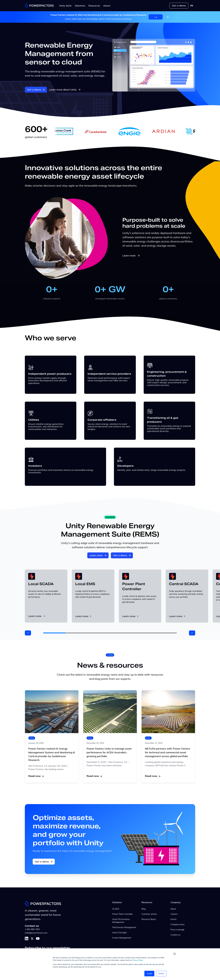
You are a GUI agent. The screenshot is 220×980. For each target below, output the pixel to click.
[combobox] (192, 6)
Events (173, 919)
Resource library (149, 919)
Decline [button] (161, 974)
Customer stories (149, 914)
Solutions (117, 903)
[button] (28, 633)
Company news (177, 925)
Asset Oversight (119, 933)
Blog (143, 909)
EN (192, 6)
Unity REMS (110, 517)
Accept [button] (149, 974)
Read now (36, 776)
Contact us (175, 935)
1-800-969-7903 (32, 930)
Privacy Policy (138, 960)
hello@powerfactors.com (36, 933)
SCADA (116, 909)
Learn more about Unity (65, 90)
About (173, 909)
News (32, 738)
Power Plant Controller (122, 914)
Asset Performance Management (121, 921)
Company (176, 903)
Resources (147, 903)
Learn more (131, 256)
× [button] (174, 954)
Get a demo (179, 6)
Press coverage (177, 930)
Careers (174, 914)
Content (110, 655)
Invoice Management (122, 938)
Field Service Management (124, 928)
